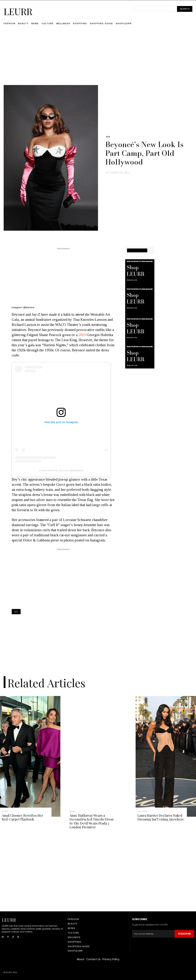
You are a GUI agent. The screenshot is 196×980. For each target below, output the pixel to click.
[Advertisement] (98, 60)
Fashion (143, 811)
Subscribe (184, 934)
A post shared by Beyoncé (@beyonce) (61, 470)
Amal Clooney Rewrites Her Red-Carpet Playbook (22, 817)
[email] (153, 934)
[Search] (185, 9)
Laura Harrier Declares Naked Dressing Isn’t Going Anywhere (161, 817)
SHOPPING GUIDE (137, 250)
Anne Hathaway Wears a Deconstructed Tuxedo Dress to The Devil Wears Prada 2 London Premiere (92, 821)
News (5, 811)
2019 (83, 335)
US (108, 137)
